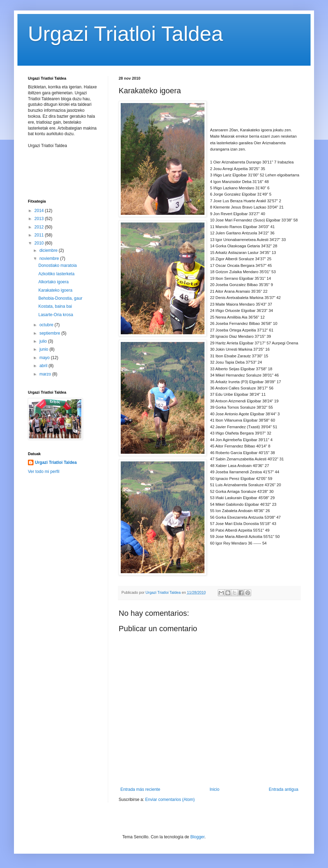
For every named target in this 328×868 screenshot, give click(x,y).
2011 (40, 235)
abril (44, 366)
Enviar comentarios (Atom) (170, 800)
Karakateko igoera (55, 290)
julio (44, 341)
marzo (46, 374)
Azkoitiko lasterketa (56, 274)
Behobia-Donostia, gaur (60, 298)
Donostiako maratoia (58, 265)
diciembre (49, 250)
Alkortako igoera (54, 282)
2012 (40, 227)
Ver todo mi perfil (44, 472)
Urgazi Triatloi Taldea (125, 34)
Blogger (197, 837)
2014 (40, 211)
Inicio (215, 789)
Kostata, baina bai (55, 306)
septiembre (50, 333)
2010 (40, 243)
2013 (40, 219)
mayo (45, 358)
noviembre (50, 258)
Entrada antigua (284, 789)
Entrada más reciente (140, 789)
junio (44, 349)
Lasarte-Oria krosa (56, 315)
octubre (47, 325)
